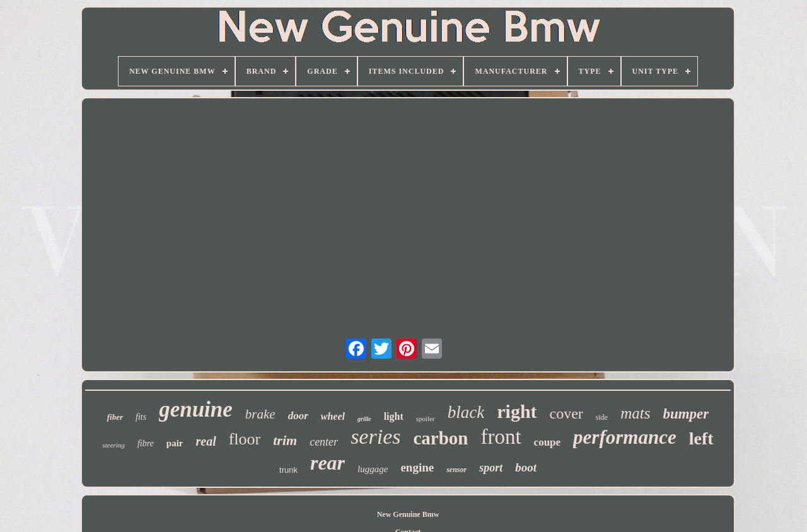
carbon (440, 438)
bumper (686, 414)
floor (245, 439)
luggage (373, 469)
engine (417, 467)
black (466, 412)
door (298, 416)
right (517, 411)
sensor (456, 470)
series (375, 437)
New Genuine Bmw (408, 514)
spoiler (426, 419)
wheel (333, 416)
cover (566, 413)
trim (285, 440)
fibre (146, 443)
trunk (288, 470)
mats (635, 413)
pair (175, 443)
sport (491, 468)
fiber (115, 417)
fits (141, 417)
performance (625, 437)
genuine (196, 409)
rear (328, 463)
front (501, 437)
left (701, 438)
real (206, 441)
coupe (548, 442)
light (394, 416)
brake (260, 414)
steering (113, 445)
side (602, 417)
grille (364, 419)
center (324, 442)
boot (526, 467)
